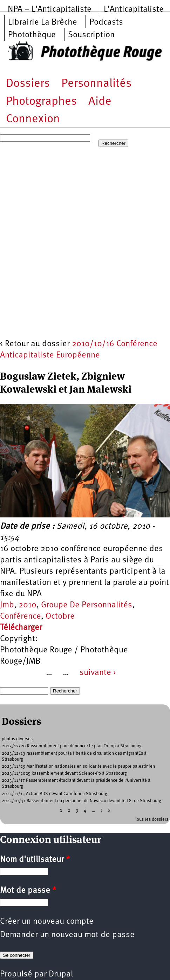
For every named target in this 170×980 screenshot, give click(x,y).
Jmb (7, 605)
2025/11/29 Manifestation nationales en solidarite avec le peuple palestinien (78, 766)
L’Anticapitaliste (134, 9)
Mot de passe (28, 891)
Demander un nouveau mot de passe (67, 935)
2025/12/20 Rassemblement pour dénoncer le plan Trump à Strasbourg (72, 746)
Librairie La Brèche (43, 22)
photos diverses (17, 739)
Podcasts (106, 22)
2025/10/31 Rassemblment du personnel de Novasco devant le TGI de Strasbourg (81, 801)
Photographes (41, 102)
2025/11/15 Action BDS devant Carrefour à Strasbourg (55, 794)
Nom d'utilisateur (35, 860)
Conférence (21, 617)
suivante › (98, 673)
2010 (28, 605)
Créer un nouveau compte (47, 922)
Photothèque (32, 35)
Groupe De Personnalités (87, 605)
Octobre (60, 617)
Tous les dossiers (152, 820)
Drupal (61, 974)
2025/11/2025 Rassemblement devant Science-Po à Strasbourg (64, 773)
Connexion (33, 119)
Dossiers (28, 84)
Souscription (91, 35)
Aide (100, 102)
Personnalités (96, 84)
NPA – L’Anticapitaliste (50, 9)
